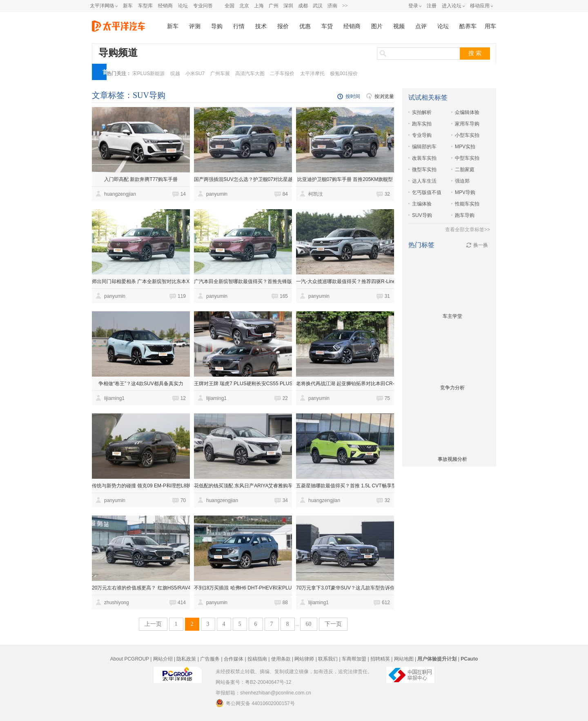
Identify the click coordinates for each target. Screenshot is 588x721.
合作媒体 (234, 659)
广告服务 (210, 659)
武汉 (318, 6)
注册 (432, 6)
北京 (244, 6)
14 (183, 194)
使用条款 (281, 659)
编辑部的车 (424, 147)
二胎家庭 (465, 170)
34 (285, 500)
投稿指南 (257, 659)
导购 (217, 26)
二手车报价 (282, 74)
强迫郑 (462, 181)
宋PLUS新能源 (148, 74)
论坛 (183, 6)
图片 (377, 26)
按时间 (353, 96)
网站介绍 (163, 659)
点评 (421, 26)
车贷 (327, 26)
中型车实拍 (467, 158)
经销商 (165, 6)
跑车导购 (465, 215)
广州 (274, 6)
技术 (261, 26)
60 (309, 624)
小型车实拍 (467, 135)
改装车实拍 (424, 158)
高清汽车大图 (250, 74)
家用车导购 (467, 124)
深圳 (288, 6)
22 (285, 398)
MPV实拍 (465, 147)
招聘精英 (380, 659)
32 (387, 194)
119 (182, 296)
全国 (229, 6)
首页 (105, 74)
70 (183, 500)
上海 (259, 6)
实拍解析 (422, 112)
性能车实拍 (467, 204)
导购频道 (118, 53)
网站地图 (404, 659)
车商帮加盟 (354, 659)
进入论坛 (452, 6)
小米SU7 (195, 74)
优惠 (305, 26)
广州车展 (220, 74)
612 (386, 603)
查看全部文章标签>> (468, 230)
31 (387, 296)
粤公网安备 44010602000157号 (255, 703)
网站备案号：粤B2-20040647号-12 (253, 682)
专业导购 (422, 135)
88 (285, 603)
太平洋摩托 (312, 74)
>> (345, 6)
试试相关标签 (428, 97)
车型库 (145, 6)
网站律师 (304, 659)
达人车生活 (424, 181)
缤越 (175, 74)
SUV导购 (422, 215)
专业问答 (203, 6)
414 (182, 603)
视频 (399, 26)
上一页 (153, 624)
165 (284, 296)
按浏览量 (384, 96)
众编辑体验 (467, 112)
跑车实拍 (422, 124)
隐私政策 (186, 659)
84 (285, 194)
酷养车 (468, 26)
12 (183, 398)
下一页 (333, 624)
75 (387, 398)
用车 (490, 26)
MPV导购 (465, 192)
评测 (195, 26)
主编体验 (422, 204)
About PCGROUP (130, 659)
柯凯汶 (316, 194)
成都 (303, 6)
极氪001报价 (344, 74)
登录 (413, 6)
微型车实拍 (424, 170)
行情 (239, 26)
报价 (283, 26)
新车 (128, 6)
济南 (332, 6)
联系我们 (328, 659)
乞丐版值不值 (427, 192)
